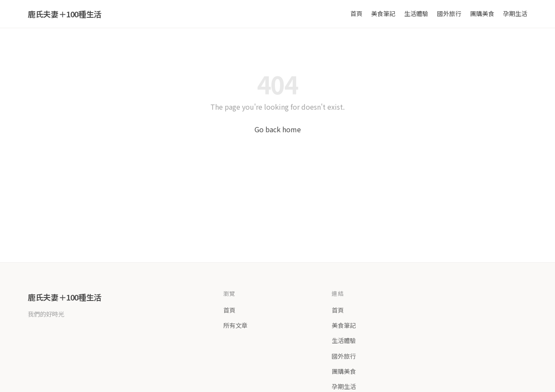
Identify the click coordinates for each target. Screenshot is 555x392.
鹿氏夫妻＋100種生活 (65, 14)
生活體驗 (416, 13)
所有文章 (235, 325)
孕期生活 (515, 13)
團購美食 (482, 13)
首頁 (356, 13)
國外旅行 (449, 13)
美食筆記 (383, 13)
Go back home (278, 129)
